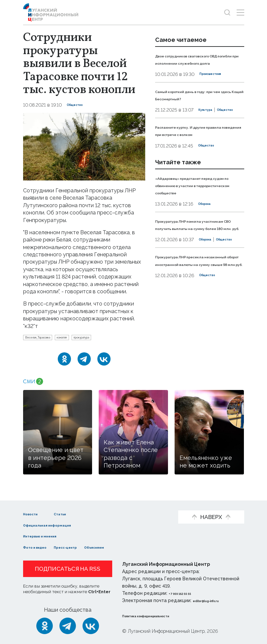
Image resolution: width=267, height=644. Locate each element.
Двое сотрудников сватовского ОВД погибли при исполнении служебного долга (199, 63)
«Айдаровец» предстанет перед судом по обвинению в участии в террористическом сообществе (197, 218)
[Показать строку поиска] (227, 12)
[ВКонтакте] (104, 362)
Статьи (78, 514)
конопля (88, 339)
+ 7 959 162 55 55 (187, 593)
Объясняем (128, 547)
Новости (35, 514)
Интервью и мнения (50, 536)
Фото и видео (42, 547)
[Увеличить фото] (84, 146)
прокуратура (121, 339)
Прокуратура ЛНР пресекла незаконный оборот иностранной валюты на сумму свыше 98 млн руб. (199, 326)
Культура (167, 132)
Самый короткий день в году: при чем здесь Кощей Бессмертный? (196, 106)
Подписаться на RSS (68, 569)
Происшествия (217, 81)
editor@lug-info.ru (215, 600)
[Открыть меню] (240, 12)
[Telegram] (84, 362)
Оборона (209, 241)
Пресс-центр (87, 547)
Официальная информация (60, 525)
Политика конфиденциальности (162, 616)
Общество (79, 105)
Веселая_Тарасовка (48, 339)
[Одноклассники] (64, 362)
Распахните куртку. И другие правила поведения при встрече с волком (195, 156)
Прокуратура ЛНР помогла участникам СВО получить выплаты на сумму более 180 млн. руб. (196, 268)
